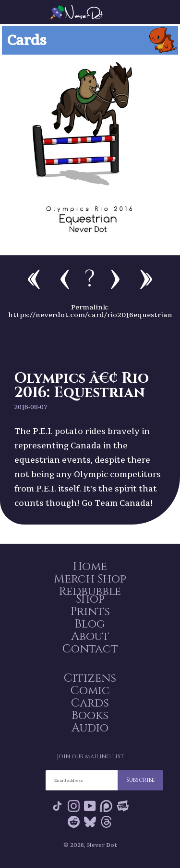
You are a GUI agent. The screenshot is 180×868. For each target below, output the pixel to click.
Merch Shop (90, 579)
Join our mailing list (90, 756)
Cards (90, 703)
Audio (90, 728)
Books (90, 716)
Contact (90, 649)
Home (90, 567)
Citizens (90, 678)
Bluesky (90, 822)
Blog (90, 624)
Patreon (106, 806)
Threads (106, 822)
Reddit (74, 822)
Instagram (74, 806)
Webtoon (123, 806)
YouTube (90, 806)
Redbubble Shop (90, 595)
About (90, 637)
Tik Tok (57, 806)
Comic (90, 691)
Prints (90, 612)
